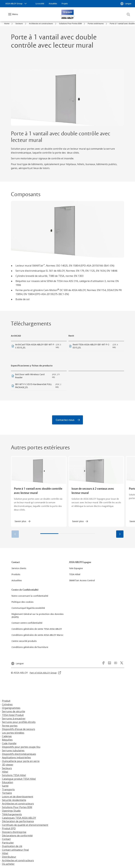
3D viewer (8, 765)
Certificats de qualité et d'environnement (25, 825)
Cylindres (7, 705)
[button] (120, 534)
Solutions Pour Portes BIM (17, 808)
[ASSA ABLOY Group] (16, 4)
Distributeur (9, 857)
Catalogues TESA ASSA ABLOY (19, 818)
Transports (8, 790)
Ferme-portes (10, 726)
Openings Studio (11, 811)
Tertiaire (7, 793)
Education (8, 783)
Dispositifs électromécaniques (19, 754)
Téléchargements (12, 814)
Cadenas (7, 737)
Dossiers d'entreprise (14, 832)
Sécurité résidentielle (14, 800)
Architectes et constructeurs (18, 804)
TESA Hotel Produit (13, 715)
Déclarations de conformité (17, 836)
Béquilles (7, 740)
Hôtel (5, 772)
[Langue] (126, 4)
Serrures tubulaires (13, 751)
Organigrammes (11, 708)
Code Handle (9, 744)
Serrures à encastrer (14, 719)
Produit (6, 701)
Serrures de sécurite (14, 712)
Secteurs (7, 768)
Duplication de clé (12, 846)
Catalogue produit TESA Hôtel (19, 779)
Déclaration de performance (18, 822)
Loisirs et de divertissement (18, 797)
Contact (6, 839)
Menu (15, 14)
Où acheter (8, 864)
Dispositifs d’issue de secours (19, 729)
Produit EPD (9, 829)
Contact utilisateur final (15, 850)
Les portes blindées (13, 733)
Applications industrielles (16, 758)
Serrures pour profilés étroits (19, 722)
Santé (5, 786)
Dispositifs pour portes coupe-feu (21, 747)
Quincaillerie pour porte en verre (21, 761)
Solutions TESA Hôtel (14, 776)
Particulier (8, 843)
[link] (40, 4)
